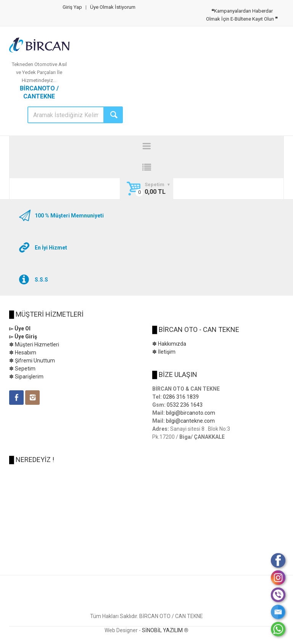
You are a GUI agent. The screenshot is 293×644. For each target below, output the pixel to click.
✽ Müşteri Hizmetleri (34, 345)
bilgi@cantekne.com (190, 421)
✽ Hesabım (23, 353)
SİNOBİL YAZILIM (162, 630)
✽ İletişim (164, 352)
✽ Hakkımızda (169, 344)
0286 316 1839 (181, 397)
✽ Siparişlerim (26, 377)
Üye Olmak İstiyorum (113, 7)
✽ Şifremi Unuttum (32, 361)
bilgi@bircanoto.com (191, 413)
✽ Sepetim (22, 369)
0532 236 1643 (185, 405)
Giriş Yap (72, 7)
